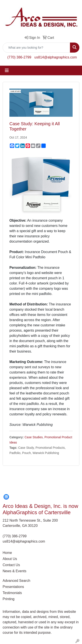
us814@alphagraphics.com (56, 57)
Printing (9, 599)
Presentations (13, 587)
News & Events (14, 571)
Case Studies (34, 437)
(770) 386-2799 (19, 57)
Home (7, 553)
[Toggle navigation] (7, 70)
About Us (10, 559)
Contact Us (11, 565)
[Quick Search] (36, 48)
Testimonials (12, 593)
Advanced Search (16, 581)
